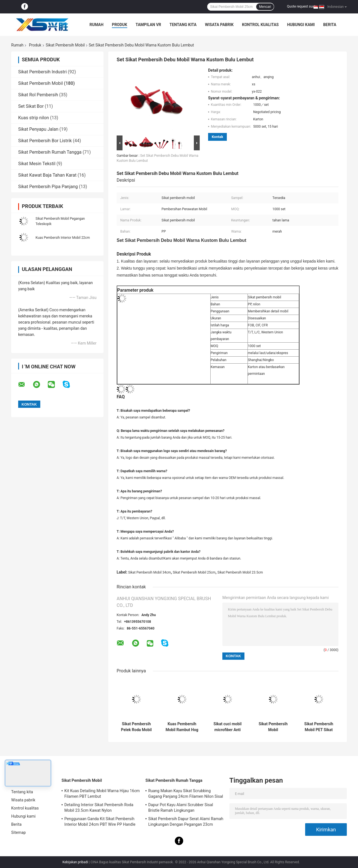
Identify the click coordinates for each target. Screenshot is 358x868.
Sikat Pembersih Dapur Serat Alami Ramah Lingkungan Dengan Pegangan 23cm (186, 822)
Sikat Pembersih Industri (43, 72)
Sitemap (18, 832)
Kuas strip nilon (34, 118)
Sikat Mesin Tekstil (37, 164)
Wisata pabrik (219, 25)
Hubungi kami (301, 25)
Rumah (96, 25)
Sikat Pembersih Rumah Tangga (50, 152)
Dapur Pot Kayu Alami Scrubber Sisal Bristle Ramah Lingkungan (181, 808)
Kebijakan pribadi (75, 862)
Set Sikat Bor (31, 106)
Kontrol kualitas (260, 25)
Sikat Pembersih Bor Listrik (45, 141)
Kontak (217, 137)
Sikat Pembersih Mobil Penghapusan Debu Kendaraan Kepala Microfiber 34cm (273, 727)
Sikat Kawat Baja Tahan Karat (47, 175)
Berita (330, 25)
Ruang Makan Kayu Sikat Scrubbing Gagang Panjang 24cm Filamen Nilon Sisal (186, 794)
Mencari (265, 7)
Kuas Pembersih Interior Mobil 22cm (63, 238)
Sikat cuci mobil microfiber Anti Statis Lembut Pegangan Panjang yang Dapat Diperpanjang (228, 727)
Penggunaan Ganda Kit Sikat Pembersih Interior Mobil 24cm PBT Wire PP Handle (100, 822)
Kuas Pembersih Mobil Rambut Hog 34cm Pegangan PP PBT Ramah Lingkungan (182, 727)
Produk (120, 25)
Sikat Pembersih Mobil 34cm (149, 572)
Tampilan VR (148, 25)
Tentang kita (183, 25)
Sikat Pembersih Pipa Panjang (48, 187)
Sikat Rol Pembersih (38, 95)
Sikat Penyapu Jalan (38, 129)
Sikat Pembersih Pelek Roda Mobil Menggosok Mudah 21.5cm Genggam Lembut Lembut (136, 727)
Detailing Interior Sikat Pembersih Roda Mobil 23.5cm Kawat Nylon (99, 808)
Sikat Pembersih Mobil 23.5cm (240, 572)
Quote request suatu (302, 6)
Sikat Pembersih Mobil (65, 45)
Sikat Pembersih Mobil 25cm (194, 572)
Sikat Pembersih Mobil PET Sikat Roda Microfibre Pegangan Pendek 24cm (319, 727)
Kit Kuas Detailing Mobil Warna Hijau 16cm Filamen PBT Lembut (102, 794)
